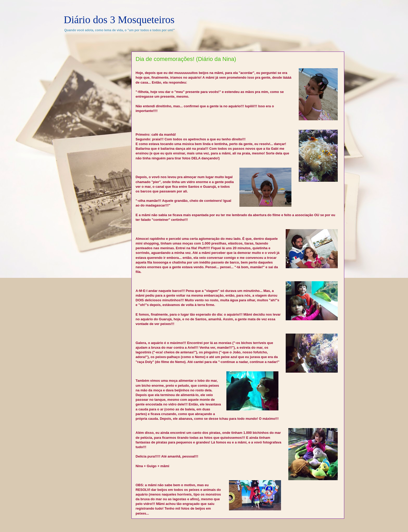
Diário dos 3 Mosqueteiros (119, 20)
